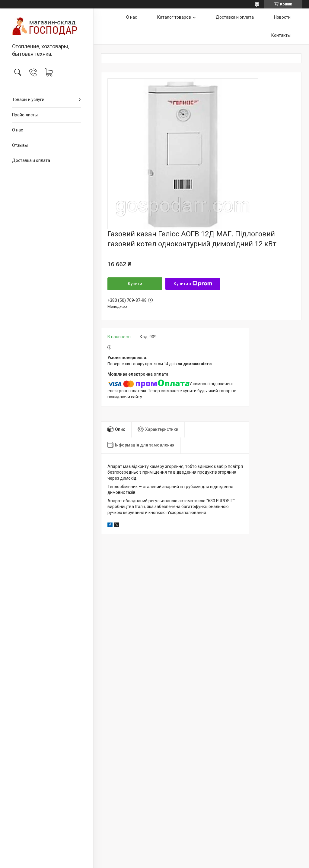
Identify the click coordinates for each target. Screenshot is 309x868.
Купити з (193, 284)
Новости (282, 17)
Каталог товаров (174, 17)
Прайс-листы (25, 115)
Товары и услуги (28, 99)
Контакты (281, 35)
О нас (18, 130)
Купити (135, 284)
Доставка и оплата (31, 160)
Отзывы (20, 145)
